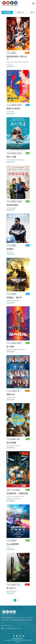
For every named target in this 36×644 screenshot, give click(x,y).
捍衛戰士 (10, 249)
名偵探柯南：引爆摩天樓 (17, 493)
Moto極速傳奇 (13, 544)
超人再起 (10, 347)
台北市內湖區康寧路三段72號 (11, 628)
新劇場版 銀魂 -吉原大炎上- (17, 58)
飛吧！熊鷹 (11, 157)
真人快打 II (11, 588)
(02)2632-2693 (6, 626)
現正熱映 (7, 12)
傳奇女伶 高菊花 (13, 109)
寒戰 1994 (11, 394)
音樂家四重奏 (12, 205)
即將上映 (20, 12)
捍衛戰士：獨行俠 (14, 297)
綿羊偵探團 (11, 443)
